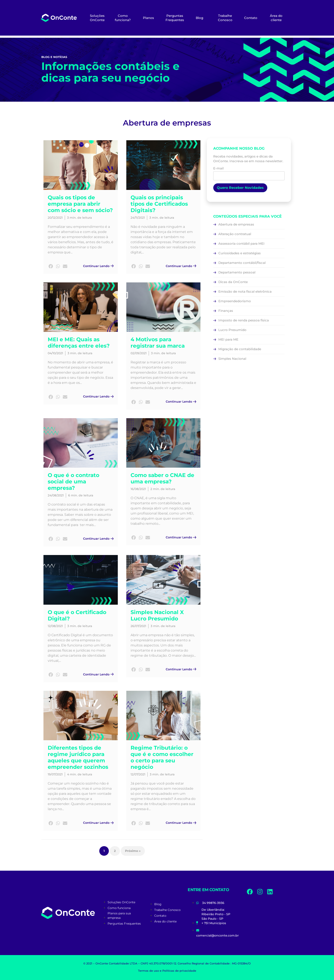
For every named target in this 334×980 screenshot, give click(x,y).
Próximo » (133, 851)
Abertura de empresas (236, 224)
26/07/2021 (138, 626)
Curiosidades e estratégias (240, 253)
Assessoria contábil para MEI (241, 244)
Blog (199, 18)
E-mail (249, 172)
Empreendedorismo (235, 301)
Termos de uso (148, 971)
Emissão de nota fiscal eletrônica (245, 291)
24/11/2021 (138, 218)
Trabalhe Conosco (225, 18)
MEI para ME (228, 339)
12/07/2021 (138, 774)
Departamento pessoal (237, 272)
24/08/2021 (56, 495)
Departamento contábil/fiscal (242, 263)
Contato (251, 18)
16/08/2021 (138, 489)
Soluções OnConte (97, 18)
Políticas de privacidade (179, 971)
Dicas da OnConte (233, 282)
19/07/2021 (55, 774)
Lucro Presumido (232, 330)
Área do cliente (276, 18)
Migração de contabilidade (240, 349)
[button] (51, 267)
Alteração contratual (235, 234)
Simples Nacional (232, 359)
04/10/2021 (55, 353)
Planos (148, 18)
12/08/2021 (55, 626)
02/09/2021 (139, 353)
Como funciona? (123, 18)
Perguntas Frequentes (175, 18)
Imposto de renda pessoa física (244, 320)
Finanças (226, 311)
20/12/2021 (55, 218)
